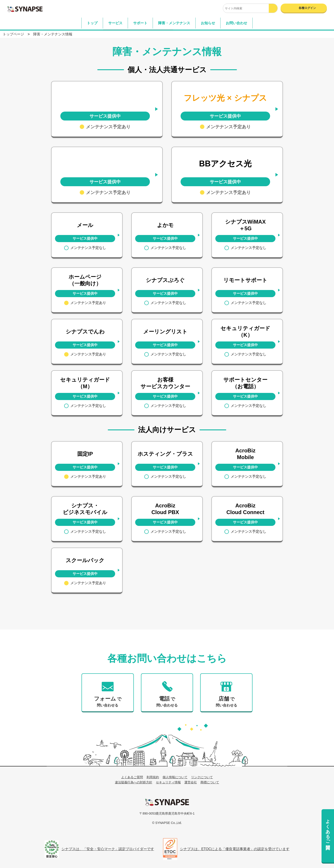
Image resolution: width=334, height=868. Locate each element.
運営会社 (191, 782)
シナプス (167, 802)
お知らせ (208, 23)
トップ (92, 23)
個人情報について (175, 777)
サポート (140, 23)
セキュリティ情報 (168, 782)
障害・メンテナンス (174, 23)
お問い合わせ (236, 23)
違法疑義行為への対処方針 (134, 782)
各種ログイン (307, 8)
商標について (210, 782)
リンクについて (202, 777)
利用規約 (153, 777)
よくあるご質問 (328, 829)
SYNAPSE (25, 9)
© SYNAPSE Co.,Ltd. (167, 823)
